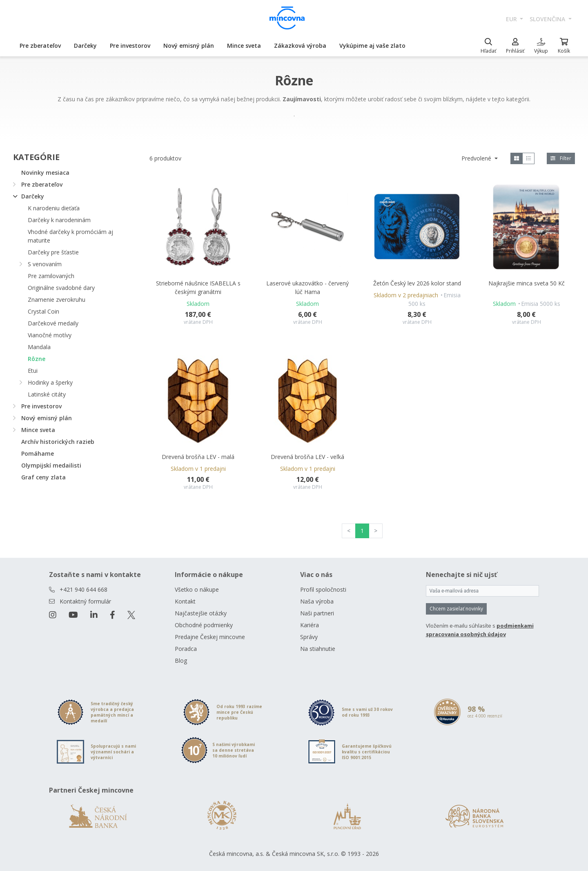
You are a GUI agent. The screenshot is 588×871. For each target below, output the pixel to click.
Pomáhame (38, 453)
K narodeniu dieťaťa (54, 208)
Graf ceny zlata (43, 477)
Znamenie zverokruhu (57, 300)
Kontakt (185, 601)
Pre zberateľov (40, 46)
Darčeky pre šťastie (53, 252)
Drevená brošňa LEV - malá (198, 457)
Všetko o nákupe (197, 589)
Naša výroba (317, 601)
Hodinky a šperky (50, 382)
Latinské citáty (47, 394)
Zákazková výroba (300, 46)
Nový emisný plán (189, 46)
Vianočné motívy (50, 335)
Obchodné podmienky (204, 625)
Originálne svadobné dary (61, 288)
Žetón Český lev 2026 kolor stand (417, 283)
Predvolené (477, 158)
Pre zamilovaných (51, 276)
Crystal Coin (43, 311)
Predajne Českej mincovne (210, 637)
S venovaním (45, 264)
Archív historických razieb (58, 442)
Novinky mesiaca (45, 173)
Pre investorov (130, 46)
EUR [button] (512, 19)
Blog (181, 660)
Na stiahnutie (318, 649)
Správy (309, 637)
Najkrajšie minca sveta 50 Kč (527, 283)
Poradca (186, 649)
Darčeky (85, 46)
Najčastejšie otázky (201, 613)
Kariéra (310, 625)
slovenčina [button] (548, 19)
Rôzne (37, 359)
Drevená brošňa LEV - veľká (307, 457)
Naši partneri (317, 613)
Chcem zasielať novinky (456, 609)
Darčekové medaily (53, 323)
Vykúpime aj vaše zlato (372, 46)
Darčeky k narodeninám (59, 220)
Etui (33, 371)
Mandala (39, 347)
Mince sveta (244, 46)
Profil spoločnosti (323, 589)
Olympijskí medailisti (51, 465)
